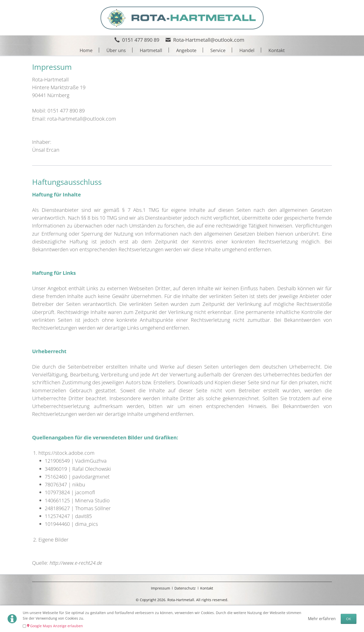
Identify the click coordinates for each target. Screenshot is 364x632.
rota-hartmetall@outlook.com (82, 119)
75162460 (56, 477)
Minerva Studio (92, 500)
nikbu (79, 484)
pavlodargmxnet (91, 477)
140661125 (57, 500)
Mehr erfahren (322, 619)
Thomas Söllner (93, 508)
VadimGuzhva (91, 461)
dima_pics (86, 524)
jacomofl (85, 492)
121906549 (57, 461)
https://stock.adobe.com (66, 453)
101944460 (57, 524)
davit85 (83, 516)
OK (349, 619)
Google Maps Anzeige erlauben (56, 626)
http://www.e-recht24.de (76, 563)
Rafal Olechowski (92, 469)
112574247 (57, 516)
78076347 (56, 484)
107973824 (57, 492)
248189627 (57, 508)
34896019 (56, 469)
